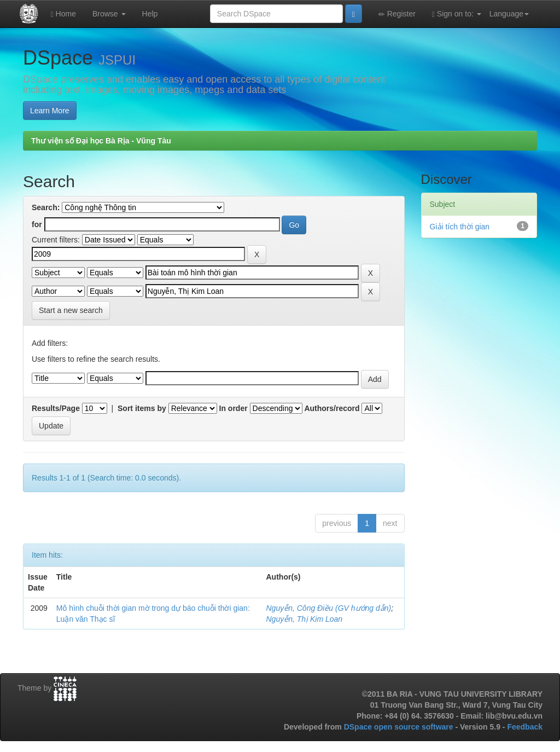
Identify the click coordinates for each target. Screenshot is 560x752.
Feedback (525, 727)
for (37, 224)
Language (509, 14)
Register (397, 14)
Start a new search (71, 310)
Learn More (50, 111)
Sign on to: (457, 14)
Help (150, 14)
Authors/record (332, 408)
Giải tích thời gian (460, 227)
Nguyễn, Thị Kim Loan (305, 619)
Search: (46, 207)
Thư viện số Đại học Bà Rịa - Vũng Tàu (101, 141)
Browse (109, 14)
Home (63, 14)
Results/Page (56, 408)
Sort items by (142, 408)
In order (234, 408)
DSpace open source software (400, 727)
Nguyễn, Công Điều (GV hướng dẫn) (329, 608)
